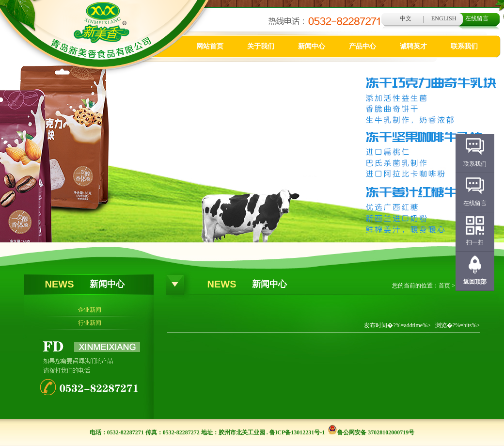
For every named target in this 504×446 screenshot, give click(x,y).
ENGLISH (444, 18)
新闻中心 (312, 46)
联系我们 (464, 46)
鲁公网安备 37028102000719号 (371, 432)
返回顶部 (475, 282)
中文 (406, 18)
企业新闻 (90, 310)
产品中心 (362, 46)
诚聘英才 (413, 46)
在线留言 (477, 18)
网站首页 (210, 46)
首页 (444, 286)
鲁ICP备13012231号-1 (297, 432)
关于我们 (261, 46)
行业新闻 (90, 323)
